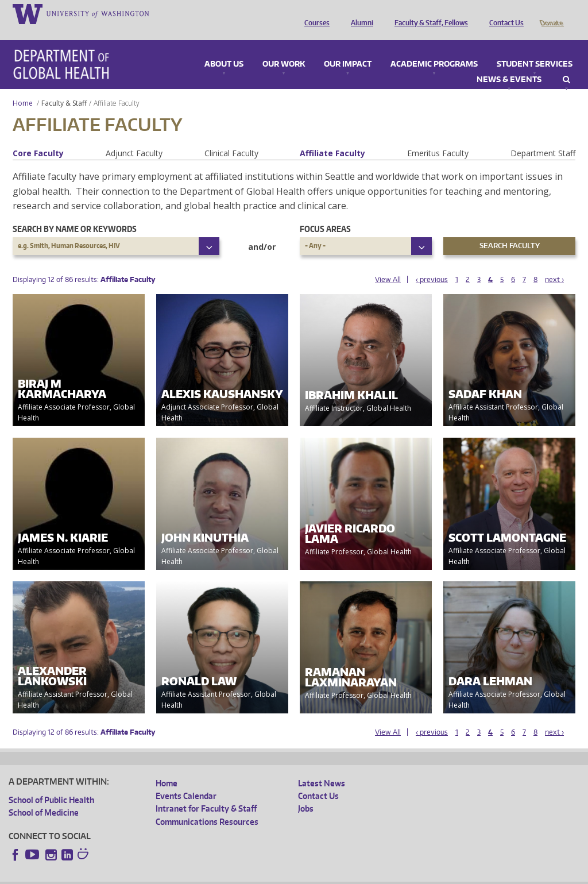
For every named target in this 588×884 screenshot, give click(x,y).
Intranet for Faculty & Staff (206, 792)
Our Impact (348, 48)
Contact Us (504, 13)
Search (566, 64)
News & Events (509, 64)
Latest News (322, 767)
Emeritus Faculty (438, 137)
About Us (224, 48)
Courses (314, 13)
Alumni (359, 13)
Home (23, 87)
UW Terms (207, 875)
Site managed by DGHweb (276, 875)
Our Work (284, 48)
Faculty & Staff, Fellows (428, 13)
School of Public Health (51, 784)
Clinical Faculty (231, 137)
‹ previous (432, 263)
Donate (551, 13)
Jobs (306, 792)
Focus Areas (325, 213)
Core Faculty (38, 137)
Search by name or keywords (75, 213)
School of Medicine (44, 796)
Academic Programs (434, 48)
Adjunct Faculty (134, 137)
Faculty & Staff (64, 87)
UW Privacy (161, 875)
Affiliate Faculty (332, 137)
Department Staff (543, 137)
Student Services (535, 48)
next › (554, 263)
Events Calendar (186, 780)
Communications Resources (207, 806)
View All (388, 263)
